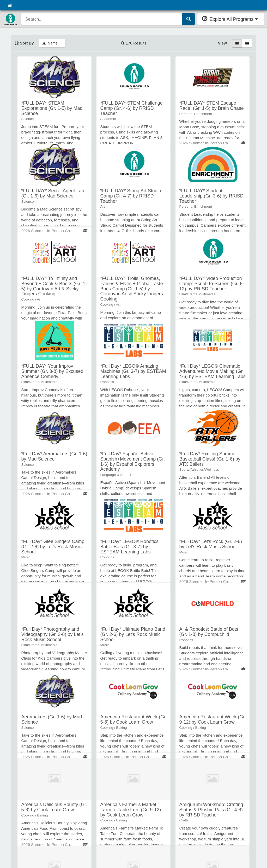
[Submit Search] (189, 19)
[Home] (10, 5)
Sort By (24, 43)
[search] (102, 19)
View (222, 43)
